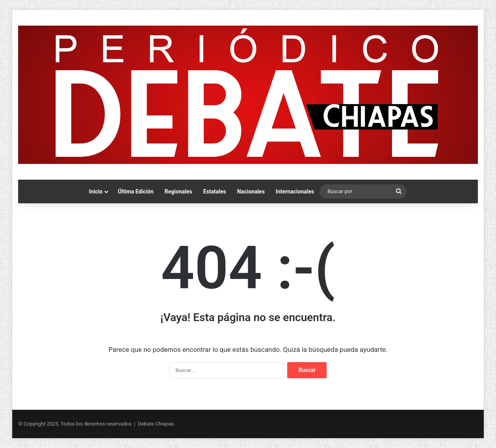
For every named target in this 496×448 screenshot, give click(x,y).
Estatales (215, 191)
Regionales (178, 191)
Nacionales (251, 191)
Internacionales (295, 191)
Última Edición (136, 191)
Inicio (96, 191)
